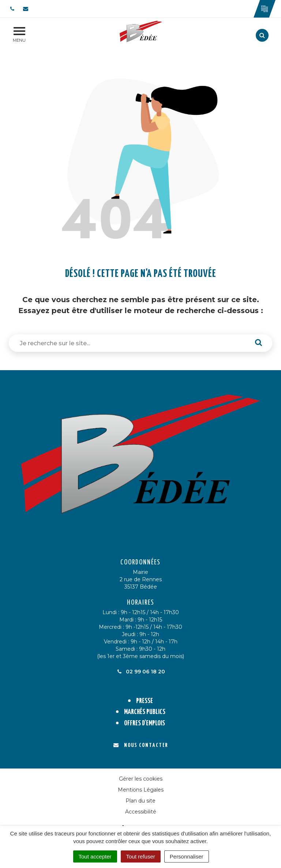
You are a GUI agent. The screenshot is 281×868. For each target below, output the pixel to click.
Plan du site (140, 801)
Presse (145, 701)
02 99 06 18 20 (140, 672)
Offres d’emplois (145, 723)
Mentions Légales (141, 790)
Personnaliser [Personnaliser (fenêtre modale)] (187, 856)
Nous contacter (141, 745)
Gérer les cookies (141, 779)
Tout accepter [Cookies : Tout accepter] (95, 856)
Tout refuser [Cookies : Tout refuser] (141, 856)
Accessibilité (141, 812)
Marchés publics (145, 712)
